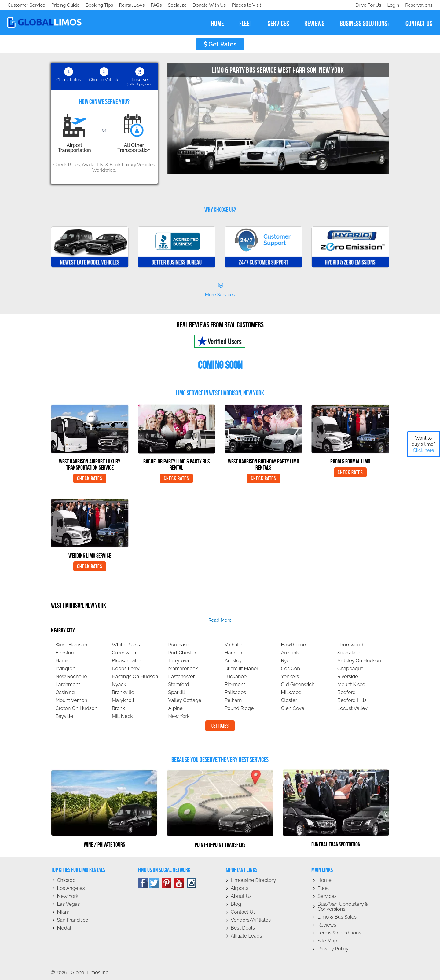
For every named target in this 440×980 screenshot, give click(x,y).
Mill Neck (122, 716)
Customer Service (26, 5)
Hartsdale (236, 653)
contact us (420, 24)
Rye (285, 661)
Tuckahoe (236, 676)
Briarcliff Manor (242, 669)
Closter (289, 700)
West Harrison (71, 645)
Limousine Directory (253, 880)
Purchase (179, 645)
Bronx (118, 708)
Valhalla (234, 645)
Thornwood (350, 645)
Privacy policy (333, 949)
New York (179, 716)
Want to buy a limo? (424, 444)
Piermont (235, 684)
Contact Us (243, 912)
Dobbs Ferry (126, 669)
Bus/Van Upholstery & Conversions (343, 907)
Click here (423, 450)
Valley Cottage (185, 700)
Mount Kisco (351, 684)
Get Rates (220, 44)
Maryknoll (123, 700)
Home (324, 880)
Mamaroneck (183, 669)
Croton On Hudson (77, 708)
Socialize (62, 5)
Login (392, 5)
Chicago (66, 880)
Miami (64, 912)
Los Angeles (71, 888)
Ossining (65, 692)
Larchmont (68, 684)
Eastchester (182, 676)
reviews (314, 24)
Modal (64, 928)
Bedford (346, 692)
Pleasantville (126, 661)
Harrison (65, 661)
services (278, 24)
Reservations (419, 5)
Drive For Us (366, 5)
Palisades (235, 692)
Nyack (119, 684)
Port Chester (182, 653)
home (218, 24)
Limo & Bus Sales (337, 917)
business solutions (365, 24)
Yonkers (290, 676)
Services (327, 896)
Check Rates (90, 478)
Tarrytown (180, 661)
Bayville (64, 716)
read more (220, 620)
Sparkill (177, 692)
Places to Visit (134, 5)
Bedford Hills (352, 700)
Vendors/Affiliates (251, 920)
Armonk (290, 653)
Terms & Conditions (339, 933)
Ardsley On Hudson (359, 661)
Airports (240, 888)
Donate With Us (95, 5)
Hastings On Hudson (135, 676)
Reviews (327, 925)
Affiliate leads (246, 936)
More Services (220, 290)
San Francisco (73, 920)
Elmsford (66, 653)
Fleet (323, 888)
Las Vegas (69, 904)
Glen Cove (293, 708)
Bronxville (123, 692)
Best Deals (243, 928)
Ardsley (233, 661)
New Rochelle (71, 676)
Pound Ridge (239, 708)
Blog (236, 904)
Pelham (233, 700)
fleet (246, 24)
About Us (241, 896)
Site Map (327, 941)
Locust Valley (352, 708)
